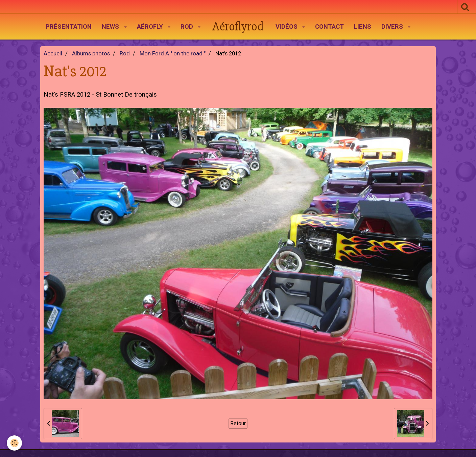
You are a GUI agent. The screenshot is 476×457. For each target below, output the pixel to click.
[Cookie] (14, 443)
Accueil (53, 54)
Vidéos (287, 27)
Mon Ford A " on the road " (173, 54)
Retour (238, 423)
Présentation (69, 27)
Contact (329, 27)
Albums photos (91, 54)
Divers (393, 27)
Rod (188, 27)
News (111, 27)
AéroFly (151, 27)
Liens (363, 27)
